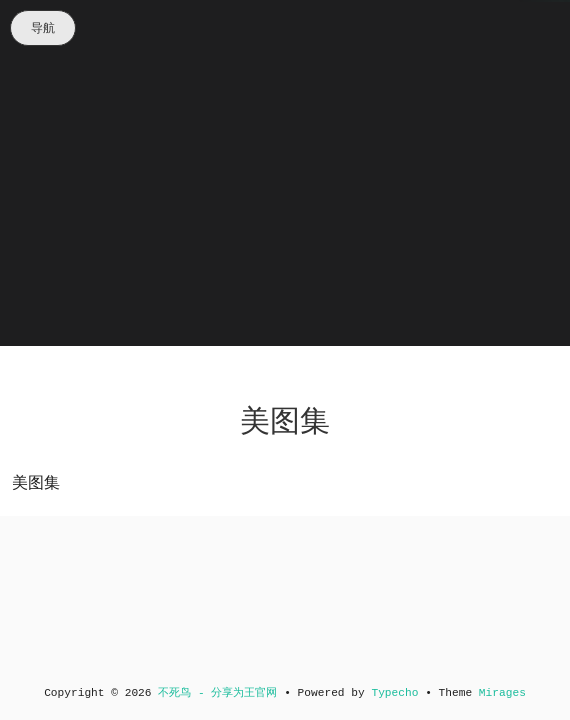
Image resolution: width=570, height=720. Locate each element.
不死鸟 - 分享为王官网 (217, 693)
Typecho (394, 693)
